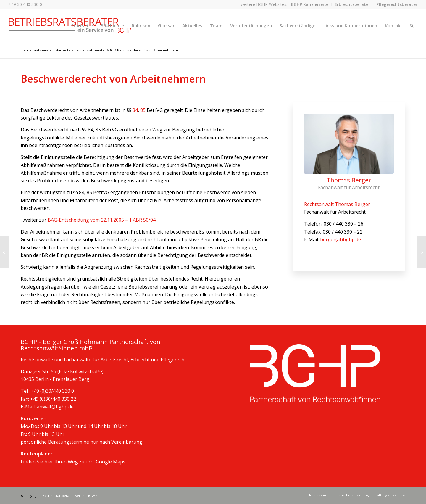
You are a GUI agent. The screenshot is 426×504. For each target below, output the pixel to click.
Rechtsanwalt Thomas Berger (337, 204)
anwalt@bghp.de (55, 407)
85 (143, 110)
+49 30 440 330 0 (25, 4)
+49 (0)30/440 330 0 (52, 391)
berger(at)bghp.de (341, 239)
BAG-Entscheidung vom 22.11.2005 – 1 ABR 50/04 (102, 220)
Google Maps (111, 462)
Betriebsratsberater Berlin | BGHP (70, 496)
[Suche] (412, 25)
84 (135, 110)
